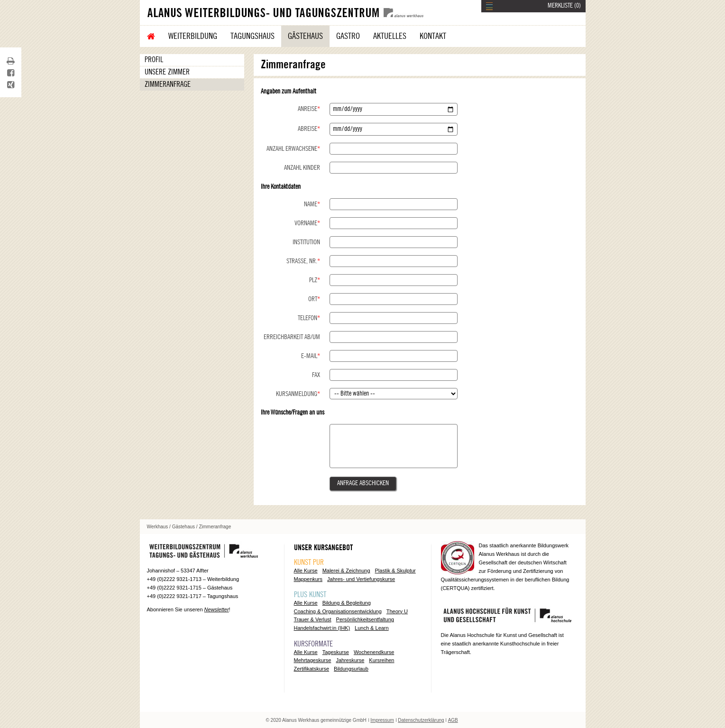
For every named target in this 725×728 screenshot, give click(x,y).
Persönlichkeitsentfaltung (365, 619)
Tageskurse (336, 652)
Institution (306, 242)
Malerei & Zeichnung (346, 571)
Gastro (348, 36)
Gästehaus (305, 36)
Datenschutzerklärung (421, 720)
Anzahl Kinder (302, 168)
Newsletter (217, 609)
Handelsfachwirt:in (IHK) (322, 628)
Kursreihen (381, 660)
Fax (316, 375)
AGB (453, 720)
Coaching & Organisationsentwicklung (338, 611)
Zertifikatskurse (312, 669)
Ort (314, 299)
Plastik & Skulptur (395, 571)
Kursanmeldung (298, 394)
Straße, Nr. (303, 261)
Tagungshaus (252, 36)
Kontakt (433, 36)
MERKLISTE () (564, 6)
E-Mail (311, 356)
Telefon (309, 318)
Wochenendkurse (374, 652)
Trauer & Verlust (313, 619)
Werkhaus (158, 527)
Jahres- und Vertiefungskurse (361, 579)
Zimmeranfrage (168, 84)
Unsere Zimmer (167, 72)
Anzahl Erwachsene (293, 149)
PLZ (315, 280)
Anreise (309, 109)
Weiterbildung (193, 36)
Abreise (309, 129)
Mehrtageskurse (313, 660)
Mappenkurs (308, 579)
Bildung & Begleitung (347, 603)
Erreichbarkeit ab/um (292, 337)
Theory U (397, 611)
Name (312, 204)
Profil (154, 60)
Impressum (382, 720)
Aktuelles (390, 36)
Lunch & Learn (372, 628)
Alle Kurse (306, 571)
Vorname (307, 223)
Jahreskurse (350, 660)
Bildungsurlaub (351, 669)
